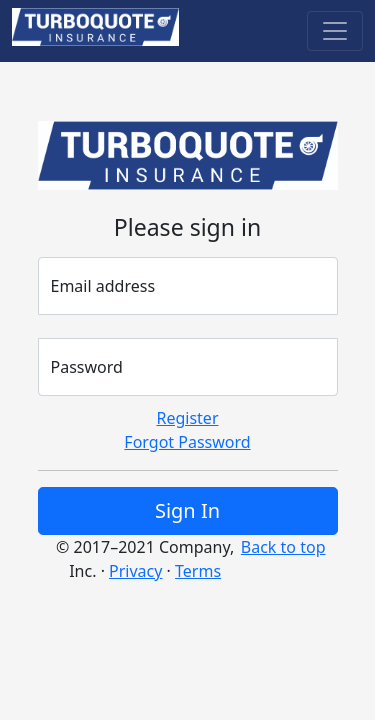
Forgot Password (187, 442)
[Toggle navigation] (335, 31)
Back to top (283, 547)
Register (187, 418)
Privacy (135, 571)
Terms (198, 571)
